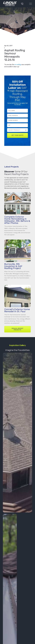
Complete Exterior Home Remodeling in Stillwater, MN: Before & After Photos (17, 220)
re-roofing (18, 65)
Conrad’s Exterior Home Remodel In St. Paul (17, 310)
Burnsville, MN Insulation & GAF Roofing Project (13, 266)
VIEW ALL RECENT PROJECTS (17, 329)
